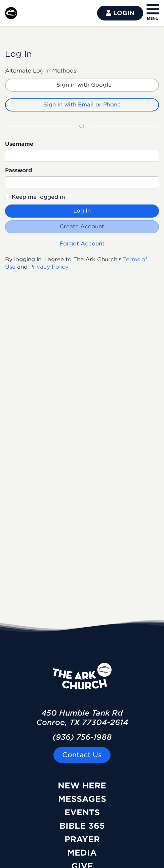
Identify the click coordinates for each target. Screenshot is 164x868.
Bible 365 (82, 826)
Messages (82, 799)
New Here (82, 786)
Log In (82, 211)
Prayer (82, 839)
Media (82, 853)
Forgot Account (82, 244)
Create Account (82, 226)
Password (18, 170)
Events (82, 812)
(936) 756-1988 (82, 737)
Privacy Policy (49, 267)
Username (19, 144)
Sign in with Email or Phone (82, 105)
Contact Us (82, 755)
